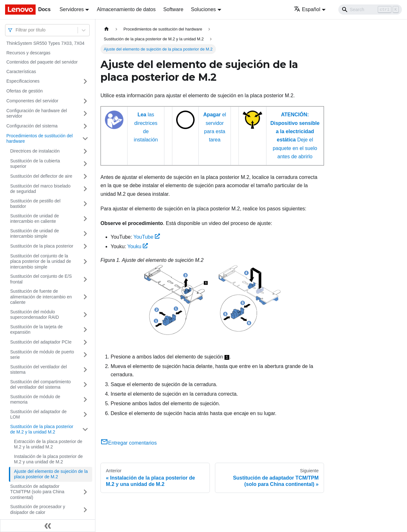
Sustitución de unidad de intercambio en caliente (34, 219)
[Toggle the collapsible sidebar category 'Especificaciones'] (85, 81)
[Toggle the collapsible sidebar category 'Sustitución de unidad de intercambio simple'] (85, 234)
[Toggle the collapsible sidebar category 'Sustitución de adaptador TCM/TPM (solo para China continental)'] (85, 492)
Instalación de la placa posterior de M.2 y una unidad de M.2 (48, 459)
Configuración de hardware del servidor (37, 113)
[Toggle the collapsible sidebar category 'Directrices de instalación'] (85, 151)
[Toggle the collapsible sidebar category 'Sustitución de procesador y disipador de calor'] (85, 510)
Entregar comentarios (129, 443)
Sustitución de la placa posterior (42, 246)
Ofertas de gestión (24, 91)
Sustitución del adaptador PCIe (41, 342)
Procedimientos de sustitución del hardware (40, 139)
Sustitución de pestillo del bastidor (35, 204)
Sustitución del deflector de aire (41, 176)
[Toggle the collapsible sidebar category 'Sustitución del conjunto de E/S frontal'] (85, 279)
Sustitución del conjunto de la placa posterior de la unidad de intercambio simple (41, 261)
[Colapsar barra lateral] (48, 526)
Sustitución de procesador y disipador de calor (38, 509)
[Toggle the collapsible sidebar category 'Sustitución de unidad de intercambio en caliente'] (85, 219)
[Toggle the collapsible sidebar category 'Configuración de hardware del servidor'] (85, 114)
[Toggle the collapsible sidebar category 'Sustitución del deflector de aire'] (85, 176)
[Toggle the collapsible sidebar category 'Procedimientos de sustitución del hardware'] (85, 139)
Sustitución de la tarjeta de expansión (36, 330)
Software (173, 9)
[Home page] (107, 29)
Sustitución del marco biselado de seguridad (40, 189)
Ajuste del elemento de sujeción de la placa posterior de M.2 (51, 474)
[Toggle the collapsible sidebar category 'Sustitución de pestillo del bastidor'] (85, 204)
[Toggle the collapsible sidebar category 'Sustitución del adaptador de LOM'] (85, 415)
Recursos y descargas (28, 53)
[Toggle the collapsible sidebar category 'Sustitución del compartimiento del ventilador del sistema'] (85, 385)
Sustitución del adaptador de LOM (38, 414)
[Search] (370, 10)
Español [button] (307, 9)
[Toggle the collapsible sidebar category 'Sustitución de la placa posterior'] (85, 246)
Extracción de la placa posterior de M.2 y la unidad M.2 (48, 444)
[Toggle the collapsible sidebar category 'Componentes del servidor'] (85, 101)
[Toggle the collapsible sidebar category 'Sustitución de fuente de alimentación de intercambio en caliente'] (85, 297)
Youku (138, 246)
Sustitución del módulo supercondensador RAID (34, 315)
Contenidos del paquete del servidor (42, 62)
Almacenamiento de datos (126, 9)
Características (21, 72)
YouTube (147, 237)
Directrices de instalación (35, 151)
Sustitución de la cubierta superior (35, 164)
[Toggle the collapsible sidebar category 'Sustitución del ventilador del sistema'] (85, 370)
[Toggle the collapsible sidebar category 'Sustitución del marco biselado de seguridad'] (85, 189)
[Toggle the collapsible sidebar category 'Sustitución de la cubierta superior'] (85, 164)
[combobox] (16, 30)
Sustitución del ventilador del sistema (38, 370)
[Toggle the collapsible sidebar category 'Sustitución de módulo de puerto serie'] (85, 355)
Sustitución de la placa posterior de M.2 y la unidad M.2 (42, 429)
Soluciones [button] (203, 9)
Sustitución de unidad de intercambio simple (34, 234)
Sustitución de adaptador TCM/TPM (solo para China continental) (37, 492)
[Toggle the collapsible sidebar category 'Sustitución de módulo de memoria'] (85, 400)
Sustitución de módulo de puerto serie (42, 355)
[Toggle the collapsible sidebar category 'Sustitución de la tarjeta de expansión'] (85, 330)
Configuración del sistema (32, 126)
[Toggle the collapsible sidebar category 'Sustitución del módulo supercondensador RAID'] (85, 315)
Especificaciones (23, 81)
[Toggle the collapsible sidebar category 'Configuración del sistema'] (85, 126)
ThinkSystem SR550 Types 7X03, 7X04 (45, 43)
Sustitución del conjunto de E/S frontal (41, 279)
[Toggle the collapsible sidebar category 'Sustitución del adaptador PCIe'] (85, 342)
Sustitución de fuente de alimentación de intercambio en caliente (41, 297)
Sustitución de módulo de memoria (35, 399)
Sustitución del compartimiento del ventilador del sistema (41, 385)
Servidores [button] (72, 9)
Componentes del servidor (32, 101)
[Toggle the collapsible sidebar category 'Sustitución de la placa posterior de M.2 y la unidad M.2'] (85, 430)
